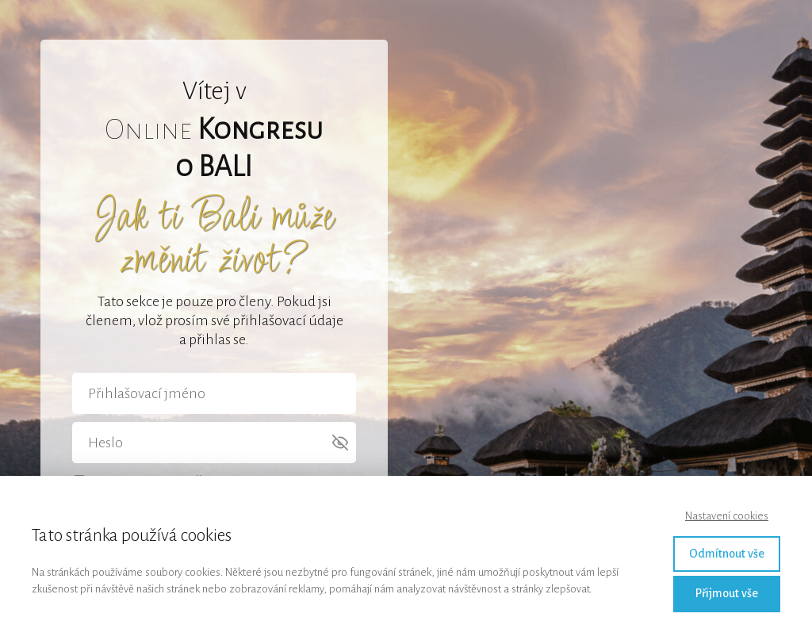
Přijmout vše (727, 593)
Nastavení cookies (727, 516)
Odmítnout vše (727, 554)
